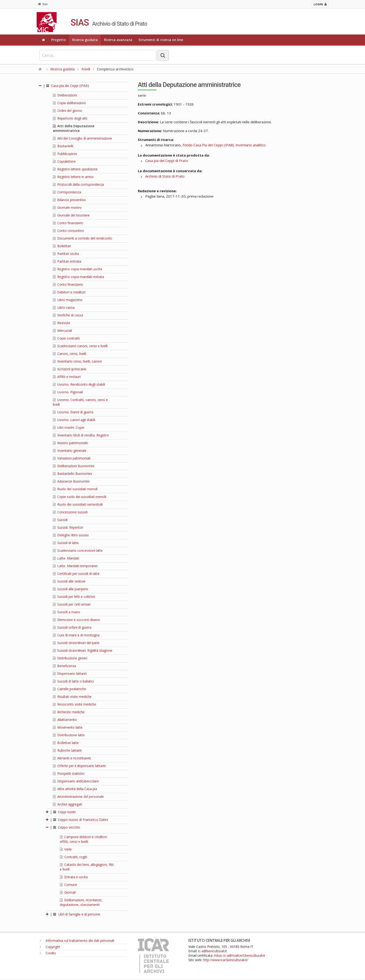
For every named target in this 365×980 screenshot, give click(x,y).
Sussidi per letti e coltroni (74, 597)
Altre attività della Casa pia (75, 789)
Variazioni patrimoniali (72, 458)
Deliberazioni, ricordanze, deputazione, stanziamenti (81, 902)
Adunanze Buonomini (71, 481)
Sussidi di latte (66, 543)
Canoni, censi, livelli (69, 354)
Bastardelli (63, 146)
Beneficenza (64, 666)
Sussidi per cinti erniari (72, 604)
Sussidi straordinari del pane (76, 643)
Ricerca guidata (85, 40)
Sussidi (60, 520)
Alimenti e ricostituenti (72, 758)
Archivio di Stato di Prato (165, 176)
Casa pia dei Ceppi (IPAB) (68, 86)
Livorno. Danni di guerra (73, 412)
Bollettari (62, 246)
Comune (68, 885)
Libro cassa (64, 307)
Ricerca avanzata (118, 40)
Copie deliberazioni (69, 103)
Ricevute (61, 323)
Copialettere (64, 161)
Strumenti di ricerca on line (161, 40)
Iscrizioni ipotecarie (69, 369)
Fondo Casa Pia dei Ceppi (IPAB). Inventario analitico (224, 145)
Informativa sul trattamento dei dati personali (77, 941)
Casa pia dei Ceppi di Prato (167, 161)
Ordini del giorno (68, 111)
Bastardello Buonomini (72, 474)
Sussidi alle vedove (69, 581)
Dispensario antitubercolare (76, 781)
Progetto (59, 40)
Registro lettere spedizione (75, 169)
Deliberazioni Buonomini (74, 466)
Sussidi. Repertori (68, 527)
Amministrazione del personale (78, 797)
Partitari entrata (67, 261)
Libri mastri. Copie (69, 427)
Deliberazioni (65, 95)
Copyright (50, 947)
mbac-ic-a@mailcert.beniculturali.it (240, 955)
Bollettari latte (66, 743)
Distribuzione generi (70, 658)
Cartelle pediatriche (69, 689)
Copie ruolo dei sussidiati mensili (79, 497)
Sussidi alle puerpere (70, 589)
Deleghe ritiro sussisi (71, 535)
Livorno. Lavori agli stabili (74, 420)
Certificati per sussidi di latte (76, 574)
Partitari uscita (66, 254)
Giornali (68, 892)
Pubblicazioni (65, 154)
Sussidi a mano (66, 612)
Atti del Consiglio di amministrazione (82, 138)
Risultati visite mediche (72, 697)
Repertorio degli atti (70, 118)
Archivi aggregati (68, 804)
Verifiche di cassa (68, 315)
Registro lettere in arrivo (73, 177)
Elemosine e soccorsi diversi (76, 620)
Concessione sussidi (70, 512)
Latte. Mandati (66, 558)
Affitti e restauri (67, 377)
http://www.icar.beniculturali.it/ (226, 960)
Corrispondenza (67, 192)
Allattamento (65, 720)
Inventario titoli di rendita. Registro (81, 435)
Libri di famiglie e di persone (77, 914)
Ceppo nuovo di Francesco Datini (81, 820)
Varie (66, 849)
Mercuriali (62, 331)
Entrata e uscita (74, 877)
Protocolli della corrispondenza (78, 184)
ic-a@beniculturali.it (213, 951)
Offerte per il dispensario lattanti (79, 766)
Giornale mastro (67, 207)
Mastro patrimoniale (70, 443)
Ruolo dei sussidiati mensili (75, 489)
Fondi (86, 69)
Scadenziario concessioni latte (78, 550)
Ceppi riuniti (64, 812)
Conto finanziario (68, 223)
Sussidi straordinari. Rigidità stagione (83, 650)
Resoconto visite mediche (74, 704)
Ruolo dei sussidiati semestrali (78, 504)
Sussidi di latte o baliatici (73, 681)
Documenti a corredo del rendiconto (83, 238)
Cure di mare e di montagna (76, 635)
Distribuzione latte (69, 735)
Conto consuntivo (68, 231)
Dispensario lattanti (70, 673)
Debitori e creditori (69, 292)
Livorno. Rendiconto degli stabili (79, 384)
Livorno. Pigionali (68, 392)
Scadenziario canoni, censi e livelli (80, 346)
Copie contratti (66, 338)
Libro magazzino (68, 300)
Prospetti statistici (69, 773)
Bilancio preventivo (69, 200)
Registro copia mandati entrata (78, 277)
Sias (43, 4)
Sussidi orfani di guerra (72, 627)
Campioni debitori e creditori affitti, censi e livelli (83, 839)
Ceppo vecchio (67, 827)
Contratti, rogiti (73, 857)
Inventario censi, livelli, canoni (77, 361)
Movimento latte (68, 727)
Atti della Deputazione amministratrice (74, 128)
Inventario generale (70, 451)
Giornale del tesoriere (71, 215)
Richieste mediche (69, 712)
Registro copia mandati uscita (77, 269)
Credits (48, 953)
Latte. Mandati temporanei (75, 566)
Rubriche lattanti (67, 750)
